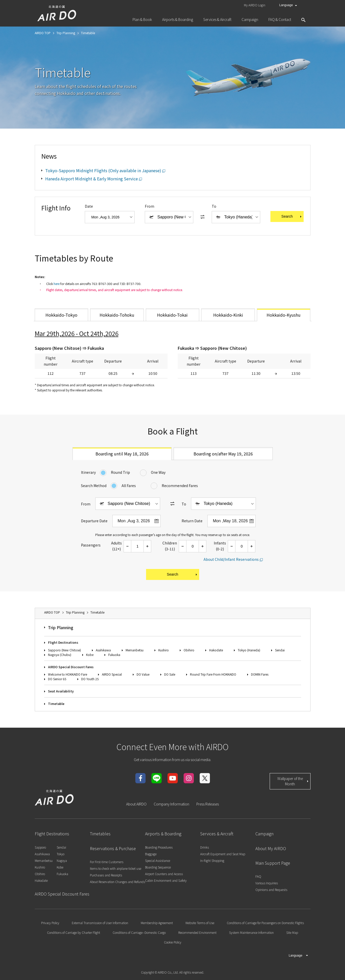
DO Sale (170, 674)
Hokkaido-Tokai (172, 315)
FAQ (258, 876)
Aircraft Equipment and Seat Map (223, 854)
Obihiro (189, 650)
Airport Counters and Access (164, 874)
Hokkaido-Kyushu (284, 315)
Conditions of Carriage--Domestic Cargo (139, 932)
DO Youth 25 (90, 679)
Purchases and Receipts (106, 875)
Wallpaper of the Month (293, 781)
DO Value (143, 674)
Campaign (264, 834)
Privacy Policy (50, 923)
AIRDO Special (112, 674)
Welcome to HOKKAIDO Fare (68, 674)
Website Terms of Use (200, 923)
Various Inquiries (267, 883)
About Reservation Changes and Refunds (117, 882)
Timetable (56, 704)
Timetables (100, 834)
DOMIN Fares (260, 674)
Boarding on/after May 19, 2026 (223, 454)
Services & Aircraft (217, 834)
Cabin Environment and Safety (166, 880)
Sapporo (40, 847)
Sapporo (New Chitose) (64, 650)
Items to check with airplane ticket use (116, 868)
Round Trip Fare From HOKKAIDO (213, 674)
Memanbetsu (135, 650)
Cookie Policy (173, 942)
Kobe (90, 655)
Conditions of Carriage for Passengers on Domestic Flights (265, 923)
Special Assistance (158, 860)
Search (292, 216)
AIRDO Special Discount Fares (71, 667)
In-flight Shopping (212, 860)
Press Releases (208, 804)
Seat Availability (61, 691)
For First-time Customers (107, 862)
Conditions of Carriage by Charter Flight (74, 932)
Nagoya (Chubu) (60, 655)
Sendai (280, 650)
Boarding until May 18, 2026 (122, 454)
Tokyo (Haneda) (249, 650)
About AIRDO (136, 804)
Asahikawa (103, 650)
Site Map (292, 932)
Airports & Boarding (163, 834)
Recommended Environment (197, 932)
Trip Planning (61, 627)
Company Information (171, 804)
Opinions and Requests (271, 890)
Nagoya (62, 860)
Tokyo (61, 854)
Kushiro (164, 650)
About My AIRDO (271, 848)
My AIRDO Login (255, 5)
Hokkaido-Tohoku (117, 315)
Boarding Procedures (159, 847)
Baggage (151, 854)
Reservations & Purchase (113, 848)
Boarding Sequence (158, 867)
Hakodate (216, 650)
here (57, 284)
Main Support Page (273, 863)
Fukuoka (114, 655)
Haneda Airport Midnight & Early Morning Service (92, 179)
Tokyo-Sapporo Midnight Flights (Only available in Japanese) (103, 170)
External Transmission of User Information (100, 923)
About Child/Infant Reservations (231, 559)
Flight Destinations (63, 642)
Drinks (205, 847)
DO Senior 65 (57, 679)
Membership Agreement (157, 923)
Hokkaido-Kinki (228, 315)
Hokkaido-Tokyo (61, 315)
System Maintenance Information (251, 932)
